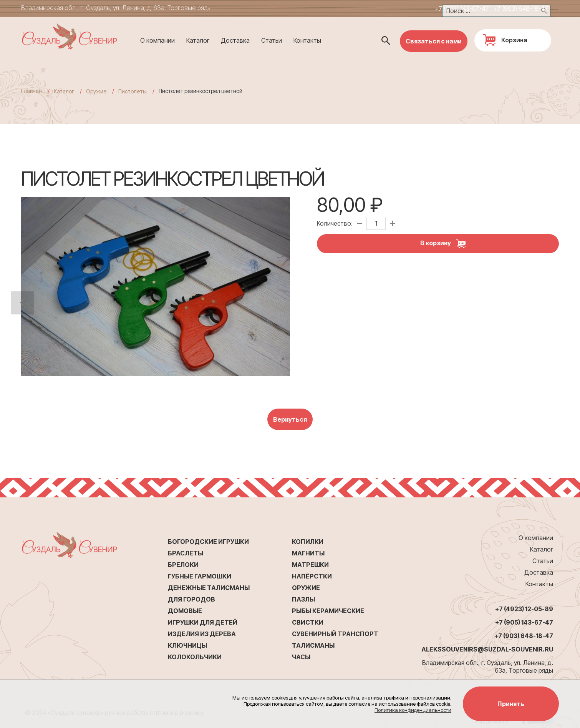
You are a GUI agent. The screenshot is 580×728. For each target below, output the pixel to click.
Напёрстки (312, 576)
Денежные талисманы (209, 588)
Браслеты (186, 553)
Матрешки (310, 565)
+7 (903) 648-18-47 (521, 8)
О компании (157, 40)
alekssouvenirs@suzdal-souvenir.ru (487, 649)
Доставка (235, 40)
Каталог (198, 40)
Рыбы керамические (328, 611)
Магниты (308, 553)
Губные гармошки (200, 576)
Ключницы (187, 645)
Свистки (308, 622)
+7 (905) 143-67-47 (462, 8)
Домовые (185, 611)
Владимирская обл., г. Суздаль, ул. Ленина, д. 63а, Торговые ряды (116, 8)
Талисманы (313, 645)
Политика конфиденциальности (413, 710)
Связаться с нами (434, 41)
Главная (31, 91)
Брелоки (183, 565)
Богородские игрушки (208, 542)
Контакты (307, 40)
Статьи (272, 40)
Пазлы (303, 599)
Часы (301, 657)
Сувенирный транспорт (335, 634)
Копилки (308, 542)
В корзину (446, 244)
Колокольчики (195, 657)
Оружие (306, 588)
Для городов (191, 599)
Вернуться (290, 419)
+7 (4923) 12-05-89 (524, 609)
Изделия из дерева (202, 634)
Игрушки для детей (203, 622)
